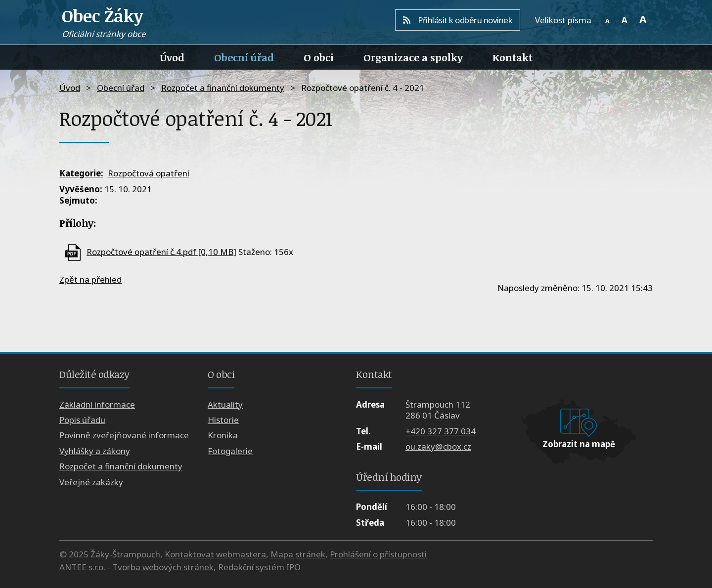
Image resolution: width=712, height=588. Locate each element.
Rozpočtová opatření (149, 173)
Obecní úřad (244, 57)
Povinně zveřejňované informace (124, 435)
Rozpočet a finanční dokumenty (223, 88)
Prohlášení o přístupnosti (378, 554)
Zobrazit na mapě (579, 444)
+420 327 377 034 (441, 431)
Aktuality (225, 404)
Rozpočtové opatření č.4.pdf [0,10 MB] (161, 252)
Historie (223, 420)
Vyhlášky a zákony (95, 451)
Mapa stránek (298, 554)
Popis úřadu (82, 420)
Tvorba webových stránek (163, 567)
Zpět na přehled (90, 279)
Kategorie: (81, 173)
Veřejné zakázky (91, 482)
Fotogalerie (230, 451)
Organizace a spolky (413, 57)
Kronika (223, 435)
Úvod (172, 57)
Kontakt (512, 57)
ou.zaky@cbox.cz (438, 446)
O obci (319, 57)
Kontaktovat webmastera (215, 554)
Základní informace (97, 404)
